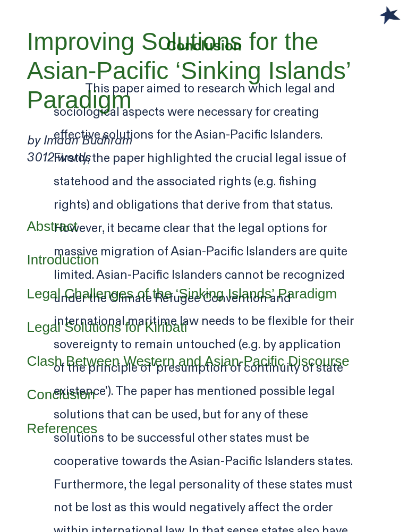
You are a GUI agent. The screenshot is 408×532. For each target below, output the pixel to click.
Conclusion (61, 394)
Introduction (63, 260)
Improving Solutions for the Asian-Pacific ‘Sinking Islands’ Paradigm (189, 71)
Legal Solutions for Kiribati (107, 327)
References (62, 428)
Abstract (52, 226)
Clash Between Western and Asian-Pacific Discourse (188, 361)
